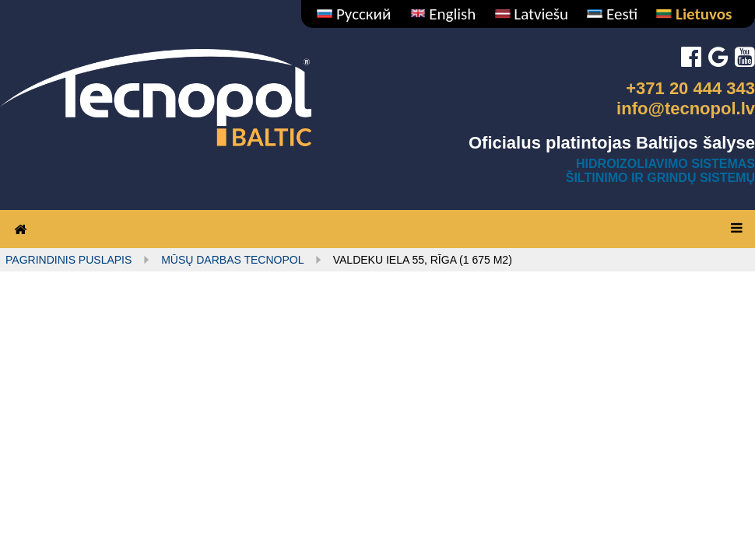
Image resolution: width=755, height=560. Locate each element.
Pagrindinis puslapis (68, 260)
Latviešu (532, 14)
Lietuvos (694, 14)
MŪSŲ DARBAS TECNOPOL (232, 260)
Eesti (612, 14)
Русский (354, 14)
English (443, 14)
